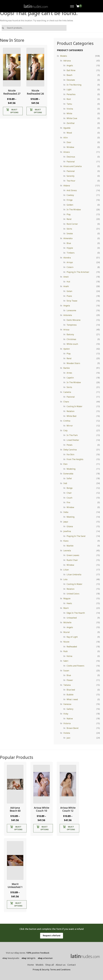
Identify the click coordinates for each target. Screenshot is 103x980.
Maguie (67, 598)
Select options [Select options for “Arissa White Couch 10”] (45, 828)
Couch (69, 498)
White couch (72, 344)
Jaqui (66, 522)
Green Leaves (73, 555)
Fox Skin (70, 454)
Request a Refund (52, 936)
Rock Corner (72, 224)
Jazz (68, 738)
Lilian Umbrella (74, 575)
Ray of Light (72, 637)
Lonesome (71, 310)
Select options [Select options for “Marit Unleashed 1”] (18, 904)
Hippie (70, 248)
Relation (71, 411)
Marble (70, 546)
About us (61, 965)
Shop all (50, 965)
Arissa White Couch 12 (68, 809)
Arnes (69, 373)
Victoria (67, 723)
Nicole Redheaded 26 (35, 92)
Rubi (66, 651)
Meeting (71, 517)
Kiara (66, 541)
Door (69, 142)
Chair (69, 493)
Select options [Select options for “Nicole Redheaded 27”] (14, 111)
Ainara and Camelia (72, 166)
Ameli (66, 277)
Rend (69, 219)
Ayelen (67, 349)
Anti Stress (72, 190)
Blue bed (71, 690)
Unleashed (72, 618)
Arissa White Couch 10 (42, 809)
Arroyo (70, 262)
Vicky (66, 714)
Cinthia (67, 421)
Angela (67, 306)
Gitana (70, 526)
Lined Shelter (73, 440)
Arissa (66, 330)
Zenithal (71, 123)
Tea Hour (71, 181)
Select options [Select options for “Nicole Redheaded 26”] (38, 111)
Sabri (66, 661)
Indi (65, 483)
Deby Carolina (70, 450)
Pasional (71, 162)
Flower (70, 680)
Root (69, 99)
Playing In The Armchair (78, 272)
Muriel (67, 632)
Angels (70, 65)
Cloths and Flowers (75, 666)
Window (70, 147)
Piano (69, 296)
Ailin (66, 138)
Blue (69, 243)
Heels (69, 603)
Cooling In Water (74, 406)
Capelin (70, 378)
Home (31, 965)
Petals (70, 445)
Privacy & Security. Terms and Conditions (52, 970)
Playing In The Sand (76, 536)
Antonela (68, 315)
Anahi (66, 286)
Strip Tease (72, 301)
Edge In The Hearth (76, 613)
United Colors (73, 594)
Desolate (71, 80)
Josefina (67, 531)
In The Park (72, 435)
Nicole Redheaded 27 (12, 92)
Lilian (66, 570)
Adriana (67, 61)
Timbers (71, 253)
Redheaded (72, 647)
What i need (72, 699)
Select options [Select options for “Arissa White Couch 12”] (71, 828)
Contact (72, 965)
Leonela (67, 551)
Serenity (71, 176)
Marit (66, 608)
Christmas (71, 339)
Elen (65, 464)
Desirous (71, 157)
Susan (66, 671)
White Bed (71, 416)
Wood (69, 133)
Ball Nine (71, 70)
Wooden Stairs (73, 363)
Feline (69, 656)
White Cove (72, 118)
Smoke (70, 234)
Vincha (70, 109)
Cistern (70, 267)
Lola (65, 579)
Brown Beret (73, 728)
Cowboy (70, 195)
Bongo (70, 488)
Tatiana (67, 685)
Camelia (67, 392)
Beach (69, 75)
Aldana (67, 186)
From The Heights (75, 459)
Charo (66, 402)
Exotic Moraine (74, 320)
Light (69, 89)
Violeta (67, 733)
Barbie (67, 368)
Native (70, 719)
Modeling (71, 469)
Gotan (69, 291)
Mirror (70, 426)
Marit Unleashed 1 (15, 885)
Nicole (66, 642)
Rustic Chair (72, 560)
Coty (65, 430)
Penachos (71, 94)
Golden (70, 205)
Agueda (67, 128)
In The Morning (74, 85)
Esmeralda (68, 474)
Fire (68, 502)
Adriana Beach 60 (15, 809)
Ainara (66, 152)
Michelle (67, 622)
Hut (68, 282)
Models (64, 56)
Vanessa (67, 704)
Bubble (70, 695)
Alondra (67, 258)
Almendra (68, 238)
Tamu (69, 104)
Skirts (69, 229)
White (69, 113)
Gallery (70, 709)
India (66, 512)
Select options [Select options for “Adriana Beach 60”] (18, 828)
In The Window (74, 210)
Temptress (72, 325)
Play (69, 214)
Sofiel (69, 478)
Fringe (70, 200)
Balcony (70, 334)
